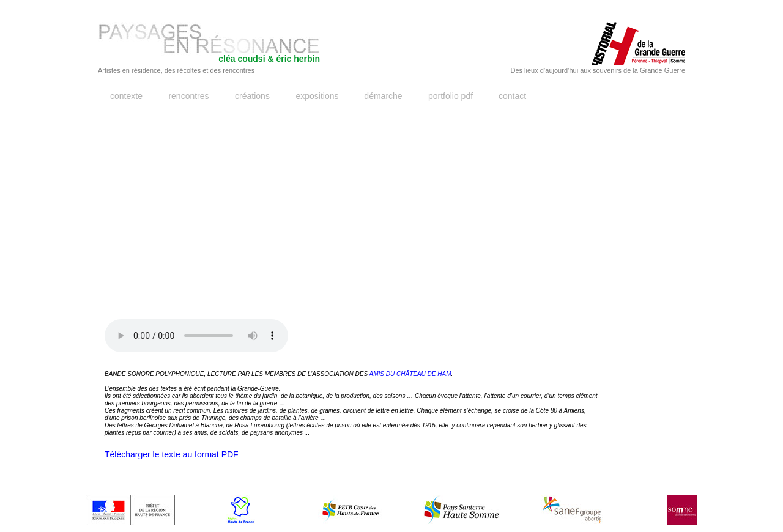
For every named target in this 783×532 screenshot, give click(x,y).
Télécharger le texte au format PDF (172, 454)
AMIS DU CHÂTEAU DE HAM (410, 374)
